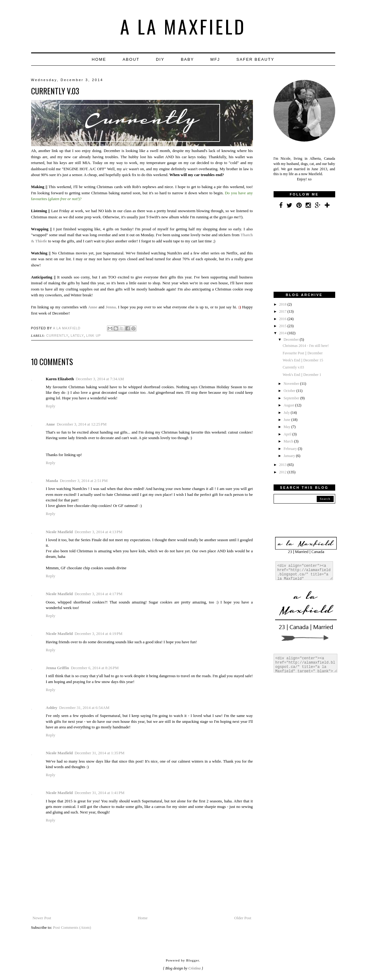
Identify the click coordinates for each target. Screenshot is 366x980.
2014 (283, 333)
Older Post (243, 918)
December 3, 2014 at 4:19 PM (98, 634)
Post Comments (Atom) (72, 927)
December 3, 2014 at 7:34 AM (100, 379)
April (288, 434)
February (291, 449)
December (291, 340)
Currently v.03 (293, 367)
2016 (283, 319)
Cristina (194, 968)
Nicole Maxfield (59, 532)
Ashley (52, 708)
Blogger (193, 960)
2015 (283, 326)
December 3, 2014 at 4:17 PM (98, 594)
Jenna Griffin (57, 668)
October (290, 391)
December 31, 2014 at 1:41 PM (100, 793)
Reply (51, 406)
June (287, 420)
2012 (283, 472)
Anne (51, 424)
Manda (52, 481)
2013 (283, 465)
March (289, 441)
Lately (77, 336)
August (289, 405)
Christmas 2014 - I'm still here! (306, 346)
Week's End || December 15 (303, 360)
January (290, 456)
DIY (160, 59)
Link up (94, 336)
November (292, 384)
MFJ (215, 59)
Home (99, 59)
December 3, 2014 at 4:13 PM (98, 532)
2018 (283, 304)
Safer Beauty (255, 59)
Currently (57, 336)
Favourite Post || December (303, 353)
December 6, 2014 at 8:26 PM (95, 668)
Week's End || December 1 (302, 375)
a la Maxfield (183, 26)
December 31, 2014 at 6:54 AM (84, 708)
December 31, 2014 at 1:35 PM (100, 753)
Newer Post (42, 918)
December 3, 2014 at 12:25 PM (82, 424)
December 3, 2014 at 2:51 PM (84, 481)
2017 (283, 311)
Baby (187, 59)
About (131, 59)
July (287, 413)
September (292, 398)
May (287, 427)
